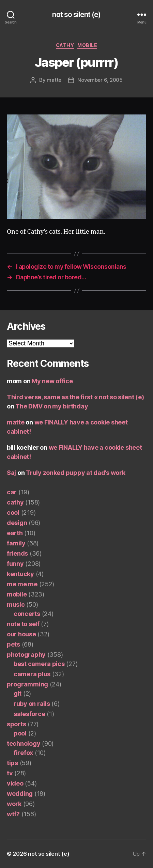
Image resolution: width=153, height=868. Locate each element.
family (16, 543)
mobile (87, 45)
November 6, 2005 (100, 80)
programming (27, 684)
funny (15, 564)
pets (13, 644)
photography (26, 655)
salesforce (29, 714)
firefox (23, 753)
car (12, 492)
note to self (23, 624)
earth (15, 533)
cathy (65, 45)
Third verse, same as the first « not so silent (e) (75, 397)
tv (10, 773)
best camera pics (39, 664)
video (15, 783)
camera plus (32, 674)
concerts (27, 614)
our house (21, 634)
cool (13, 513)
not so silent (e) (76, 14)
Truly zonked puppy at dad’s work (75, 473)
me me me (22, 584)
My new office (52, 381)
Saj (11, 473)
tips (12, 763)
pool (20, 733)
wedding (20, 794)
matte (54, 80)
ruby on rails (32, 704)
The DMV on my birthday (52, 406)
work (14, 804)
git (18, 693)
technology (24, 743)
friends (17, 553)
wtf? (13, 814)
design (17, 523)
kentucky (20, 574)
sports (16, 724)
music (16, 604)
